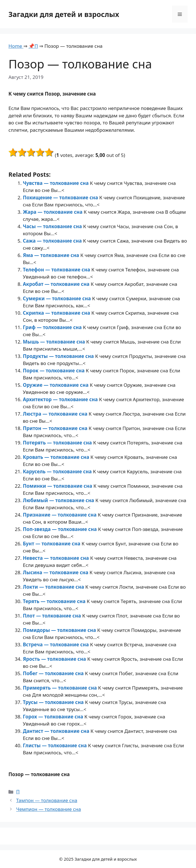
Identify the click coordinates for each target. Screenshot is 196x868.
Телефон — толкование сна (57, 270)
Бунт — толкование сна (52, 544)
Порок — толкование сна (54, 371)
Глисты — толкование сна (55, 745)
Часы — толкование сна (53, 226)
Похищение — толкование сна (61, 197)
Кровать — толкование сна (57, 457)
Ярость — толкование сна (55, 659)
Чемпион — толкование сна (49, 809)
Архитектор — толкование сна (61, 399)
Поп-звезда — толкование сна (60, 529)
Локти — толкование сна (54, 587)
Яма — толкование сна (52, 255)
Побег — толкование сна (54, 673)
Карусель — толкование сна (58, 471)
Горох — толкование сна (54, 717)
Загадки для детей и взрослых (64, 14)
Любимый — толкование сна (59, 500)
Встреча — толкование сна (56, 644)
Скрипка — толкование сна (57, 313)
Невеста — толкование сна (57, 558)
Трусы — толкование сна (54, 702)
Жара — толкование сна (53, 212)
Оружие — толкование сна (56, 385)
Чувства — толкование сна (56, 183)
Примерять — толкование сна (60, 688)
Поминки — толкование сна (58, 486)
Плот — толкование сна (52, 616)
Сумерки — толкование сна (57, 298)
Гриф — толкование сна (53, 327)
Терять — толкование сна (55, 601)
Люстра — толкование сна (56, 414)
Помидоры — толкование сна (60, 630)
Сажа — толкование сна (53, 241)
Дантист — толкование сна (57, 731)
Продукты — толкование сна (59, 356)
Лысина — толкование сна (56, 572)
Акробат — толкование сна (57, 284)
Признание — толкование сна (60, 515)
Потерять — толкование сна (58, 443)
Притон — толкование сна (56, 428)
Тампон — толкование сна (47, 800)
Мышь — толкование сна (55, 342)
